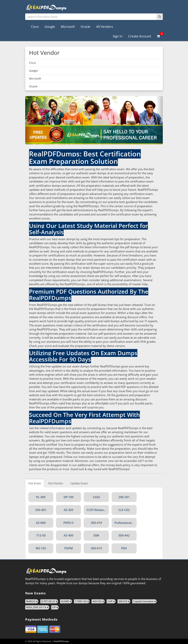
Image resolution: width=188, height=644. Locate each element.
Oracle (85, 27)
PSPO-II (68, 523)
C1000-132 (81, 601)
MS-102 (41, 548)
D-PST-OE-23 (48, 601)
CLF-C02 (124, 510)
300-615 (96, 548)
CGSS (96, 497)
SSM (96, 535)
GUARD (65, 601)
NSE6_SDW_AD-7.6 (36, 607)
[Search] (160, 17)
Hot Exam (35, 483)
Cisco (35, 27)
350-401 (41, 510)
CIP (54, 607)
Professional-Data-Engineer (126, 523)
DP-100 (69, 497)
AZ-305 (68, 510)
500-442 (124, 535)
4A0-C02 (97, 601)
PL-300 (41, 497)
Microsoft (68, 27)
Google (50, 27)
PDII (124, 548)
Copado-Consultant (143, 601)
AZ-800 (41, 523)
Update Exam (79, 483)
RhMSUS (31, 601)
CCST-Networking (98, 510)
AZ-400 (68, 535)
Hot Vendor (56, 483)
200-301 (124, 497)
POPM (69, 548)
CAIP (110, 601)
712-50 (41, 535)
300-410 (96, 523)
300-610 (123, 601)
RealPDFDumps (61, 641)
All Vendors (105, 27)
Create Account (140, 36)
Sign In (118, 36)
